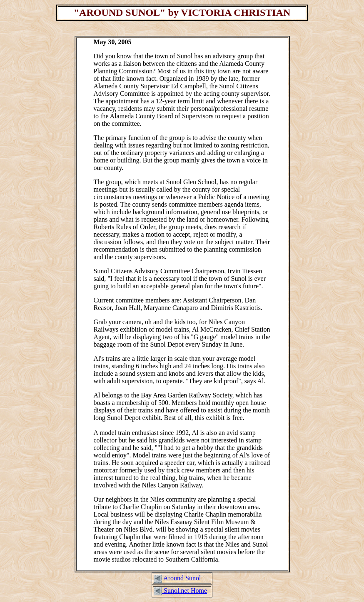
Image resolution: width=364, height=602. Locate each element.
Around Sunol (181, 578)
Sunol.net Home (184, 591)
